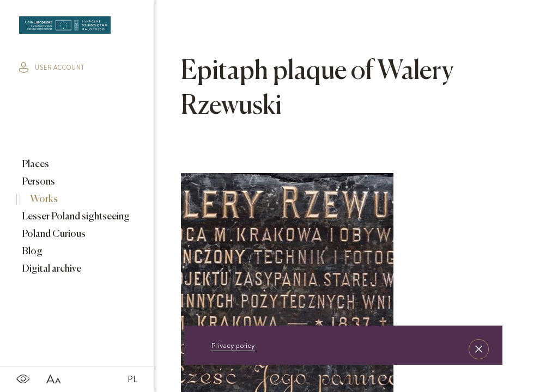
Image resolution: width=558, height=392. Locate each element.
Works (43, 199)
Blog (31, 252)
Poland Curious (53, 234)
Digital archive (51, 269)
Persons (38, 182)
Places (35, 164)
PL (132, 379)
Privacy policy (233, 345)
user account (52, 68)
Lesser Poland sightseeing (75, 217)
